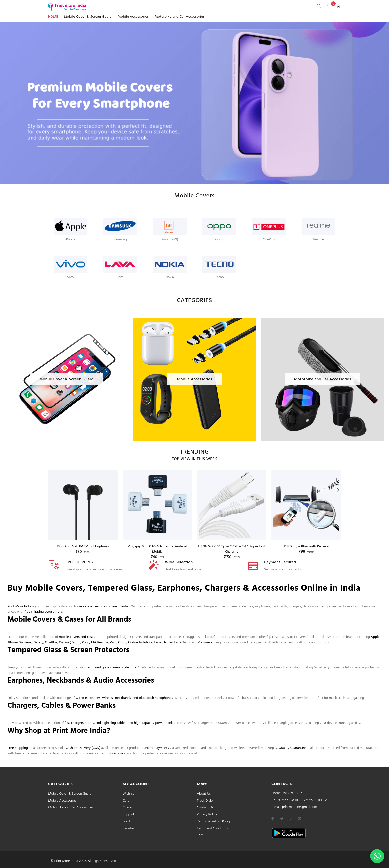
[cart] (329, 6)
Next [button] (336, 455)
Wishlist (128, 794)
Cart (126, 801)
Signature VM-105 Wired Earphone (83, 547)
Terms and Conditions (213, 828)
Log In (127, 821)
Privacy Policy (207, 815)
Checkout (130, 808)
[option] (83, 508)
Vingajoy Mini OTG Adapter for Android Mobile (157, 549)
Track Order (205, 801)
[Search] (320, 6)
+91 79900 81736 (294, 793)
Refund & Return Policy (214, 821)
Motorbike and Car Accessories (180, 17)
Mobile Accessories (133, 17)
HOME (53, 17)
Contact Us (205, 808)
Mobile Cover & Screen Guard (88, 17)
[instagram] (291, 819)
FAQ (200, 835)
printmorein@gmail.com (299, 807)
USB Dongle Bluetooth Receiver (306, 546)
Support (129, 815)
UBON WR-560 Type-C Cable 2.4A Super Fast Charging (232, 549)
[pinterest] (299, 819)
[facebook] (273, 819)
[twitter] (282, 819)
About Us (204, 794)
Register (129, 828)
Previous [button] (324, 455)
